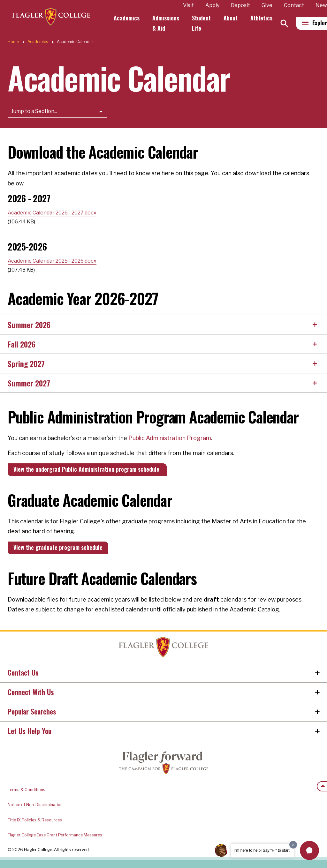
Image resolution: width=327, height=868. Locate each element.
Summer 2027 (29, 383)
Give (270, 5)
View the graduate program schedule (58, 547)
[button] (309, 850)
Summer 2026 (29, 325)
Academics (129, 18)
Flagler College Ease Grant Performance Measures (55, 835)
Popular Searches (32, 711)
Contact (297, 5)
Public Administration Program (170, 438)
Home (13, 42)
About (233, 18)
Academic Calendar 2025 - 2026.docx (52, 261)
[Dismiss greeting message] (293, 845)
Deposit (243, 5)
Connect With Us (31, 692)
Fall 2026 (22, 344)
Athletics (264, 18)
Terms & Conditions (27, 790)
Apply (215, 5)
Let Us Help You (30, 731)
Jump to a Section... (34, 111)
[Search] (287, 23)
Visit (191, 5)
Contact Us (23, 672)
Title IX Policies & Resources (35, 820)
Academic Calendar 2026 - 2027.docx (52, 213)
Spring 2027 (26, 363)
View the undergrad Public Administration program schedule (87, 469)
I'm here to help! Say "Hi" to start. (262, 850)
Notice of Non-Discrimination (35, 805)
